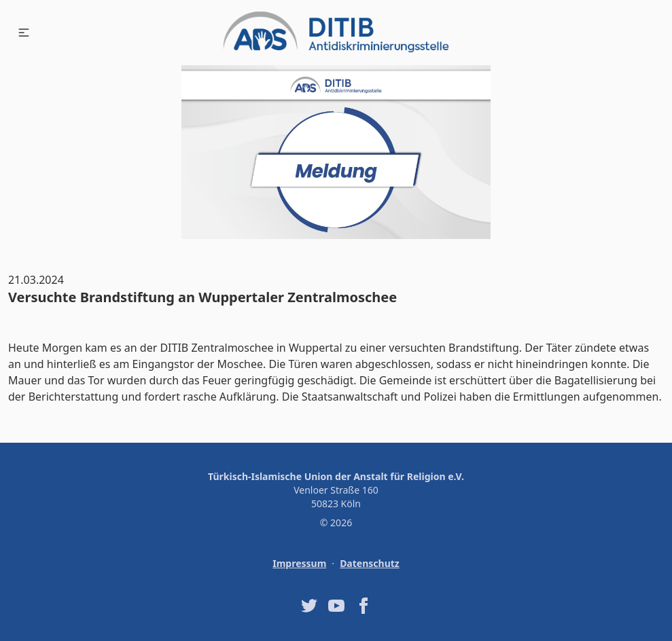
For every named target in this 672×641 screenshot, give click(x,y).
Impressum (299, 563)
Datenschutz (370, 563)
